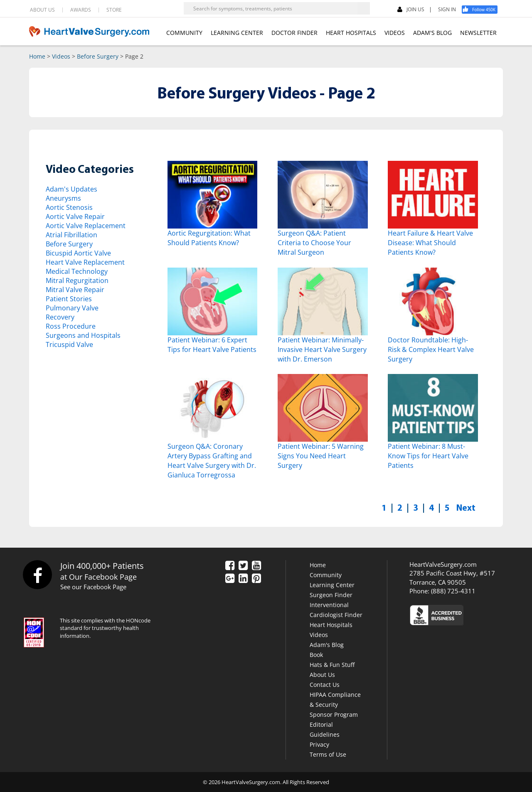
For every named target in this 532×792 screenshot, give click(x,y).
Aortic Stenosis (69, 207)
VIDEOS (395, 33)
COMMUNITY (184, 33)
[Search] (364, 8)
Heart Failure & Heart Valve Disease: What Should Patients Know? (430, 243)
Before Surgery (98, 56)
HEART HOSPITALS (351, 33)
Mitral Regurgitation (77, 280)
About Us (322, 675)
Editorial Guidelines (325, 729)
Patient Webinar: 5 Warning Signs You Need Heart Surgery (321, 456)
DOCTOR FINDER (294, 33)
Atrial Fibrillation (71, 235)
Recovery (60, 317)
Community (326, 575)
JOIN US (411, 10)
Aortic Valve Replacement (86, 226)
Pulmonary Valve (72, 308)
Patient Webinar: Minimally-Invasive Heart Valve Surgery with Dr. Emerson (322, 349)
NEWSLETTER (478, 33)
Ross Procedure (71, 326)
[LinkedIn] (243, 579)
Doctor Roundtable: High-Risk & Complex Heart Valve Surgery (431, 349)
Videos (61, 56)
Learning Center (332, 585)
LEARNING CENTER (237, 33)
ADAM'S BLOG (432, 33)
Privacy (319, 744)
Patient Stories (69, 299)
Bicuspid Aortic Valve (78, 253)
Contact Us (325, 685)
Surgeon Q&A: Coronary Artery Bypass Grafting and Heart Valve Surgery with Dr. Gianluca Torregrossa (212, 461)
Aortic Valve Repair (75, 216)
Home (37, 56)
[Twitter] (243, 566)
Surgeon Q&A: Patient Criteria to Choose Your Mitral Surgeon (314, 243)
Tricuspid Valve (69, 344)
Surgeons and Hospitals (83, 335)
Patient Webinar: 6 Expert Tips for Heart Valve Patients (212, 345)
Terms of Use (328, 754)
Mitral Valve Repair (75, 290)
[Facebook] (483, 10)
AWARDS (81, 10)
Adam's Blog (327, 645)
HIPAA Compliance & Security (335, 700)
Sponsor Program (334, 715)
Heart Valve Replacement (85, 262)
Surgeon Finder (331, 595)
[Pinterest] (256, 579)
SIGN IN (447, 10)
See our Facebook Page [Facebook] (93, 587)
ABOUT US (42, 10)
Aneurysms (63, 198)
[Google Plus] (230, 579)
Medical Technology (77, 271)
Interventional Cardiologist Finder (336, 610)
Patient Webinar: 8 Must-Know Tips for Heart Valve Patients (428, 456)
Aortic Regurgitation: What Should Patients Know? (209, 238)
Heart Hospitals (331, 625)
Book (316, 655)
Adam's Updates (71, 189)
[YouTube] (256, 566)
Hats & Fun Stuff (332, 665)
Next (466, 507)
